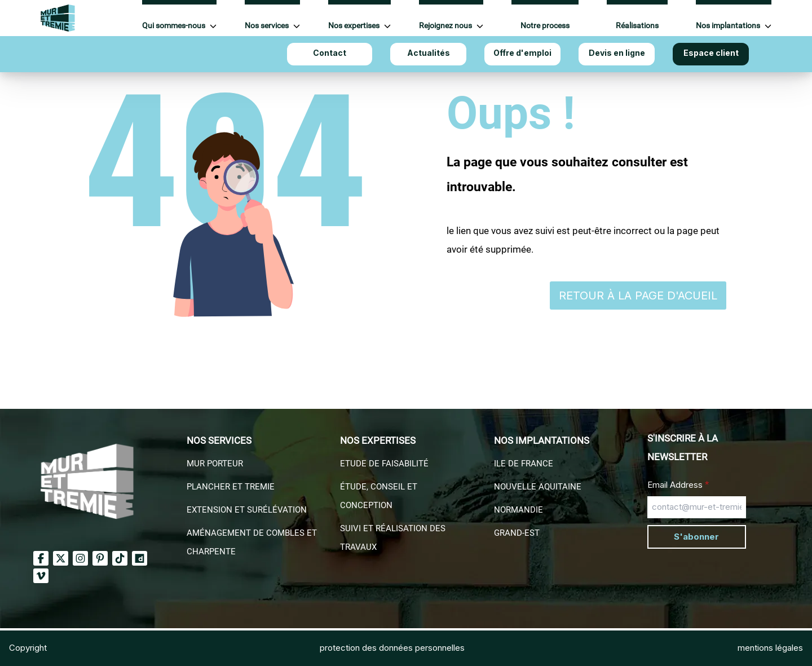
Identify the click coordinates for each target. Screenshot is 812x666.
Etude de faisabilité (384, 464)
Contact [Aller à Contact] (330, 53)
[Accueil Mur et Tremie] (58, 18)
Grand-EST (517, 533)
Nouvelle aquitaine (538, 487)
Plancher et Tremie (231, 487)
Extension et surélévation (247, 510)
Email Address (678, 484)
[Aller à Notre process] (545, 19)
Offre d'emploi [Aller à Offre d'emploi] (522, 53)
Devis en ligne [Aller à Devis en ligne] (617, 53)
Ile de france (524, 464)
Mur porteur (215, 464)
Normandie (518, 510)
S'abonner (696, 537)
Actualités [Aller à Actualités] (429, 53)
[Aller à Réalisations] (637, 19)
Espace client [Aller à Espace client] (711, 53)
